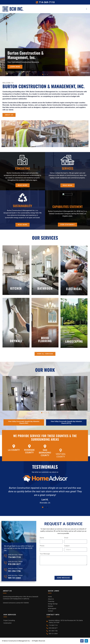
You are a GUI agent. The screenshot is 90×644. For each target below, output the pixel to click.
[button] (87, 9)
